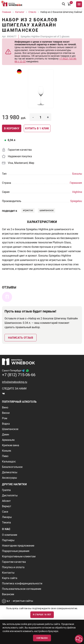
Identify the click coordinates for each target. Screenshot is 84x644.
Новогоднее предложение (18, 546)
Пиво (5, 456)
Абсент (6, 501)
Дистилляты (10, 495)
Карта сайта (10, 578)
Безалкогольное (12, 467)
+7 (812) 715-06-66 (19, 375)
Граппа (6, 490)
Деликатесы (10, 472)
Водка (6, 424)
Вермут (7, 506)
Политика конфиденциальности (22, 583)
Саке (5, 512)
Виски (6, 413)
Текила (6, 522)
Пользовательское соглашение (22, 589)
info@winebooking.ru (15, 382)
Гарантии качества (14, 562)
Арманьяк (8, 440)
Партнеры (8, 540)
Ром (5, 418)
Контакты (8, 573)
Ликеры (7, 517)
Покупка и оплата (13, 567)
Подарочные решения (16, 551)
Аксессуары (9, 478)
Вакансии (8, 594)
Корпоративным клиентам (19, 556)
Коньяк (7, 451)
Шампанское (10, 429)
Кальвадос (9, 462)
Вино (5, 407)
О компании (10, 535)
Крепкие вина (11, 445)
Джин (6, 434)
